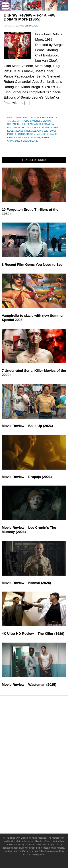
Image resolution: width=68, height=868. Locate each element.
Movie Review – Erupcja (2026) (27, 477)
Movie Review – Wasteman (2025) (29, 685)
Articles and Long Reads (41, 735)
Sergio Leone (29, 141)
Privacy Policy (38, 851)
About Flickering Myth (41, 802)
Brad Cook (30, 118)
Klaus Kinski (24, 131)
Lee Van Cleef (41, 131)
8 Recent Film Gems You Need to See (32, 265)
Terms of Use (19, 851)
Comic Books (41, 772)
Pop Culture (41, 754)
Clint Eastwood (31, 124)
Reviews (52, 118)
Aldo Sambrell (33, 121)
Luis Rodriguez (26, 134)
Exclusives (41, 748)
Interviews (41, 741)
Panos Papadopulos (28, 138)
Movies (41, 118)
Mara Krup (43, 134)
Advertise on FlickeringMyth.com (41, 809)
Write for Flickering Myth (41, 815)
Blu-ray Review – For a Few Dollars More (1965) (29, 17)
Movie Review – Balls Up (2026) (27, 426)
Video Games (41, 778)
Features (41, 730)
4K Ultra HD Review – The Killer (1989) (33, 634)
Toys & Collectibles (41, 784)
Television (41, 766)
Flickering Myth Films (41, 791)
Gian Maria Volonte (38, 128)
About (41, 797)
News (41, 717)
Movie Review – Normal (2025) (26, 583)
